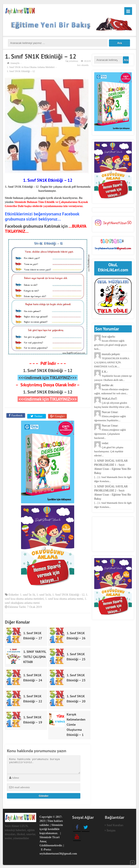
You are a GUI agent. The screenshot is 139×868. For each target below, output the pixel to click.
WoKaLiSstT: (113, 403)
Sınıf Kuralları (115, 824)
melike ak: (112, 389)
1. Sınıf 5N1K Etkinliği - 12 (68, 594)
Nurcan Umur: (110, 416)
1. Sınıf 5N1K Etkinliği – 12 (48, 370)
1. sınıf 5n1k (44, 594)
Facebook (17, 415)
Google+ (60, 415)
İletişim (111, 830)
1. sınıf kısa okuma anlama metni (64, 598)
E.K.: (113, 376)
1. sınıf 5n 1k (28, 594)
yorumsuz (73, 61)
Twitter (38, 415)
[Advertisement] (113, 534)
